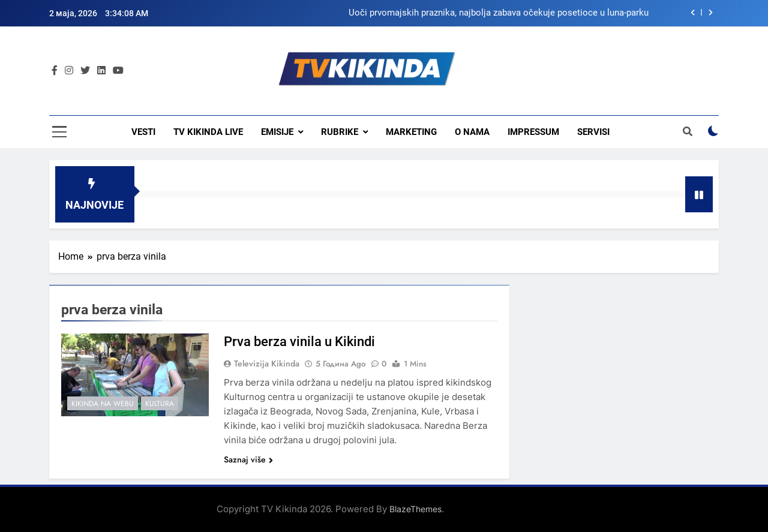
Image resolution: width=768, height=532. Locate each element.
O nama (472, 132)
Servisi (593, 132)
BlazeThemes (415, 509)
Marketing (411, 132)
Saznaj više (248, 459)
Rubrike (340, 132)
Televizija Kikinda (267, 363)
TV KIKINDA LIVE (208, 132)
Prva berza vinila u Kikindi (299, 342)
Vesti (143, 132)
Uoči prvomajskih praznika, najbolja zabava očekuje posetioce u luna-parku (499, 13)
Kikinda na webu (103, 404)
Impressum (533, 132)
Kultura (160, 404)
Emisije (277, 132)
